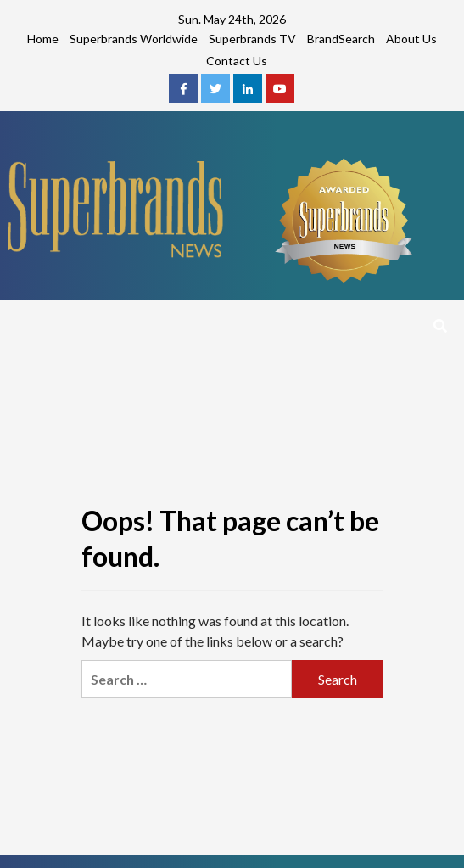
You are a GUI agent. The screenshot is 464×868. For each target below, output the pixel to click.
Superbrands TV (252, 39)
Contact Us (237, 61)
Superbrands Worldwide (134, 39)
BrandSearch (341, 39)
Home (43, 39)
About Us (411, 39)
